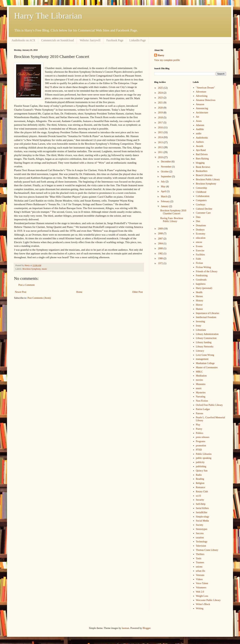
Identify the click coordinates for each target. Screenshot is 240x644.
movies (199, 380)
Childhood (201, 192)
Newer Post (21, 292)
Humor (199, 309)
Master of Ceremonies (207, 367)
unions (199, 567)
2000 (161, 248)
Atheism (200, 125)
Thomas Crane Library (207, 550)
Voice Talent (202, 583)
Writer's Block (203, 604)
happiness (201, 284)
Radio (199, 475)
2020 (161, 108)
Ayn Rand (201, 150)
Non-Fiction (202, 401)
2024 (161, 93)
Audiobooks (202, 138)
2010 (161, 157)
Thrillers (200, 554)
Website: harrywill (90, 40)
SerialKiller (202, 512)
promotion (201, 446)
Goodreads (201, 280)
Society (200, 525)
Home (79, 292)
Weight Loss (202, 596)
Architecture (202, 113)
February (166, 201)
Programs (201, 441)
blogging (200, 163)
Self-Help (201, 504)
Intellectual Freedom (206, 317)
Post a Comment (27, 285)
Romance (200, 487)
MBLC (199, 372)
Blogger (146, 628)
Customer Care (203, 213)
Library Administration (207, 334)
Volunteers (201, 588)
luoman (125, 628)
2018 (161, 118)
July (163, 182)
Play (198, 425)
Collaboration (203, 196)
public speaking (204, 458)
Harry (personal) (204, 288)
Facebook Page (115, 40)
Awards (200, 146)
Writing (200, 608)
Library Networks (205, 347)
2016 (161, 128)
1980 (161, 258)
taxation (200, 538)
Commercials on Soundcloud (57, 40)
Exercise (200, 251)
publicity (200, 462)
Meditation (201, 376)
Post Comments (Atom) (39, 298)
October (165, 172)
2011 (161, 152)
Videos (199, 579)
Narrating (201, 397)
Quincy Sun (202, 471)
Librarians (201, 330)
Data (198, 217)
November (166, 167)
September (166, 176)
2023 (161, 98)
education (201, 238)
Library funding (204, 342)
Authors (200, 142)
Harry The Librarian (48, 16)
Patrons (200, 413)
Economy (201, 234)
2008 (161, 234)
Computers (201, 200)
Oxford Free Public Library (209, 405)
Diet (198, 221)
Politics (200, 433)
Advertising (202, 96)
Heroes (199, 296)
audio (199, 133)
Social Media (202, 521)
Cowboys (200, 205)
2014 (161, 137)
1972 (161, 263)
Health (199, 292)
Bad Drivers (202, 154)
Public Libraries (204, 454)
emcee (199, 242)
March (164, 196)
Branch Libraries (204, 175)
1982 (161, 254)
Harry (161, 55)
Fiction (199, 263)
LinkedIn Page (138, 40)
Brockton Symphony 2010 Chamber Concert (173, 212)
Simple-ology (203, 517)
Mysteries (201, 393)
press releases (203, 437)
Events (199, 246)
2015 (161, 132)
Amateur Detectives (206, 100)
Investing (200, 321)
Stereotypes (202, 529)
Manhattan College (205, 363)
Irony (198, 326)
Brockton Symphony (32, 269)
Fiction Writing (203, 267)
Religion (200, 483)
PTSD (199, 450)
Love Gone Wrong (205, 355)
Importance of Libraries (208, 313)
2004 (161, 244)
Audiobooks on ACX (23, 40)
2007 (161, 239)
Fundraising (202, 275)
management (202, 359)
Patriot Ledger (203, 409)
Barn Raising (202, 159)
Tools (199, 558)
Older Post (138, 292)
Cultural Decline (204, 209)
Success (200, 533)
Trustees (200, 562)
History (200, 301)
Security (200, 500)
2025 (161, 88)
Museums (201, 384)
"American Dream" (205, 88)
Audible (200, 129)
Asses (199, 121)
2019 (161, 113)
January (165, 206)
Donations (201, 225)
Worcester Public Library (208, 600)
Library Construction (206, 338)
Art (198, 117)
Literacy (200, 351)
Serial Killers (202, 508)
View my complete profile (167, 60)
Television (201, 546)
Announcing (202, 108)
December (166, 162)
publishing (201, 466)
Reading (200, 479)
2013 (161, 142)
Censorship (201, 188)
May (163, 186)
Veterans (200, 575)
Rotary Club (202, 492)
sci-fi (198, 496)
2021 (161, 103)
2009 (161, 229)
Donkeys (200, 230)
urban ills (200, 571)
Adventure (201, 92)
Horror (199, 305)
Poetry (199, 429)
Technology (202, 542)
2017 (161, 123)
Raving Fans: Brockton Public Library (172, 220)
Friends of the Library (207, 271)
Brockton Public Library (208, 179)
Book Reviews (203, 167)
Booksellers (202, 171)
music (44, 269)
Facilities (200, 255)
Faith (198, 259)
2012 (161, 147)
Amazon (200, 104)
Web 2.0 (200, 592)
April (164, 191)
